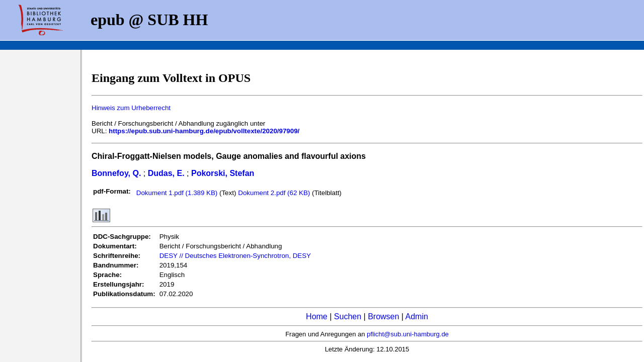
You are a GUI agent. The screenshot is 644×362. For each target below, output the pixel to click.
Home (317, 316)
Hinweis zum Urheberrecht (131, 108)
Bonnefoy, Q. (116, 173)
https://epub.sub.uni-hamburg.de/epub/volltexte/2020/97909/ (204, 131)
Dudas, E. (166, 173)
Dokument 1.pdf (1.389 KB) (178, 193)
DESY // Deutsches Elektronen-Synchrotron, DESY (235, 256)
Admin (417, 316)
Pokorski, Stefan (223, 173)
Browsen (383, 316)
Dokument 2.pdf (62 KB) (275, 193)
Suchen (348, 316)
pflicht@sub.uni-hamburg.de (408, 334)
